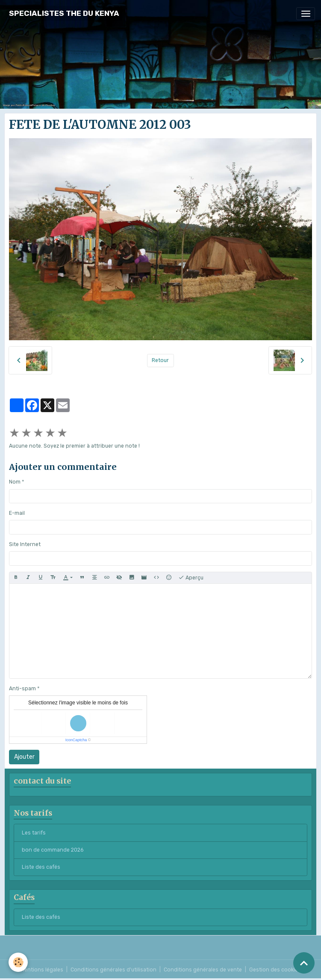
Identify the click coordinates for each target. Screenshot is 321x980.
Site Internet (25, 544)
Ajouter (24, 757)
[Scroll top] (304, 963)
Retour (160, 360)
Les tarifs (34, 833)
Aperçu (191, 578)
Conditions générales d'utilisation (113, 970)
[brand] (64, 13)
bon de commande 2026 (53, 850)
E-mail (17, 513)
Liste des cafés (41, 867)
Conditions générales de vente (203, 970)
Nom (15, 482)
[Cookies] (18, 962)
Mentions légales (42, 970)
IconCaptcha (76, 740)
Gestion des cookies (275, 970)
